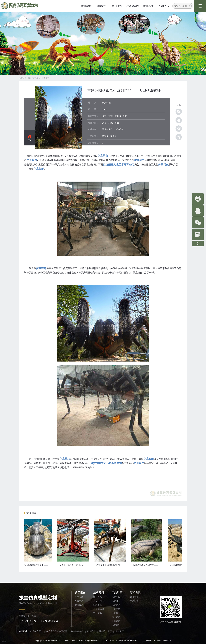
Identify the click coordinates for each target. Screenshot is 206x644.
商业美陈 (117, 6)
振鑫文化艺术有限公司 (57, 631)
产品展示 (37, 78)
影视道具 (97, 605)
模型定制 (102, 6)
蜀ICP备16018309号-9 (162, 641)
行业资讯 (134, 597)
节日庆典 (97, 613)
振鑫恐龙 (91, 631)
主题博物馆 (99, 609)
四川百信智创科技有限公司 (127, 641)
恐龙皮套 (116, 609)
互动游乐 (164, 6)
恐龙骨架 (116, 625)
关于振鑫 (80, 592)
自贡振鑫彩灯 (37, 631)
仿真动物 (86, 6)
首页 (30, 78)
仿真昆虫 (45, 78)
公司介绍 (79, 597)
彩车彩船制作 (77, 631)
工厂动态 (134, 601)
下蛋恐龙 (116, 621)
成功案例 (99, 592)
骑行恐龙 (116, 617)
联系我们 (79, 605)
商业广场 (97, 597)
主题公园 (97, 601)
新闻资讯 (135, 592)
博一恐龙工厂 (105, 631)
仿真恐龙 (148, 6)
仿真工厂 (79, 601)
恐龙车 (115, 613)
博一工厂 (120, 631)
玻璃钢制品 (133, 6)
